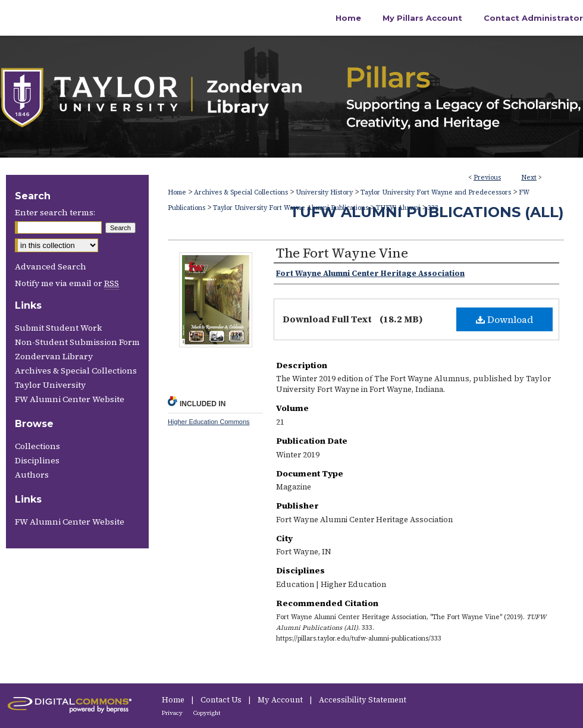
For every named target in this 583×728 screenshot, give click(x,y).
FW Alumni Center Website (70, 399)
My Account (281, 700)
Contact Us (222, 700)
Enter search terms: (55, 212)
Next (529, 178)
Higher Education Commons (209, 422)
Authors (32, 475)
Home (177, 192)
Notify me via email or (67, 283)
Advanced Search (51, 266)
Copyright (207, 713)
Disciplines (37, 460)
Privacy (173, 713)
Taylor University (50, 385)
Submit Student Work (58, 328)
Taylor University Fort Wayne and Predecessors (436, 192)
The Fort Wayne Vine (342, 253)
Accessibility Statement (363, 700)
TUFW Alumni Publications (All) (427, 212)
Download (504, 319)
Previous (487, 178)
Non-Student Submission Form (77, 342)
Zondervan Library (54, 356)
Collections (37, 446)
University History (324, 192)
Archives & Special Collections (241, 192)
